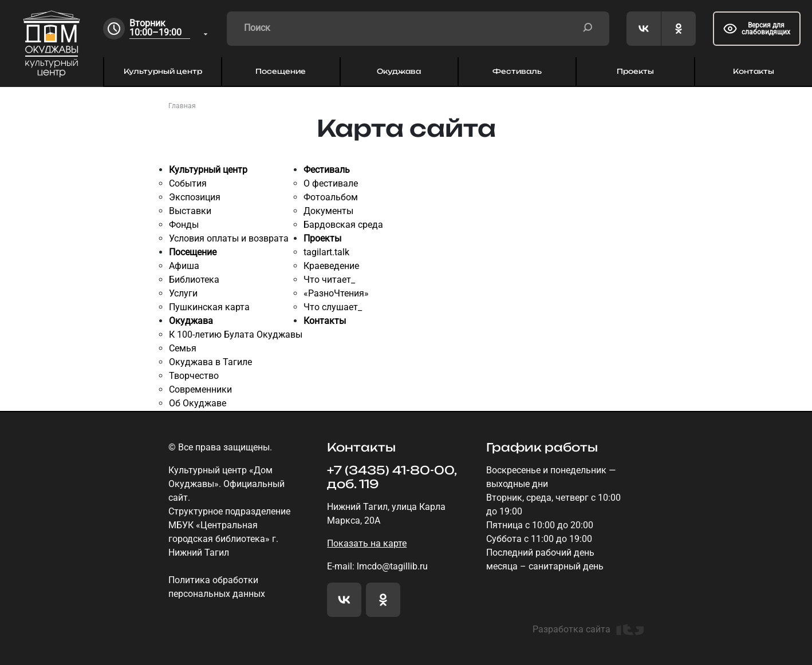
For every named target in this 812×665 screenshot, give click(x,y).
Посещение (281, 71)
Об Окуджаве (198, 403)
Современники (200, 389)
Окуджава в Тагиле (210, 362)
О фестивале (331, 183)
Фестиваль (517, 71)
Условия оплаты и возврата (229, 238)
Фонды (184, 225)
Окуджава (399, 71)
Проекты (635, 71)
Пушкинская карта (209, 307)
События (188, 183)
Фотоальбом (331, 197)
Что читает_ (329, 280)
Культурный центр (163, 71)
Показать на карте (367, 543)
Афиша (184, 266)
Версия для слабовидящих (757, 29)
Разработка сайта (588, 630)
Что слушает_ (333, 307)
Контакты (754, 71)
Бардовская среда (343, 225)
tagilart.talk (326, 252)
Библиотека (194, 280)
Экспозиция (195, 197)
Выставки (190, 211)
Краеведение (331, 266)
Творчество (194, 376)
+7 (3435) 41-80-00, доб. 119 (392, 477)
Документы (328, 211)
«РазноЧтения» (336, 293)
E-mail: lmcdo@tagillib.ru (377, 566)
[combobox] (170, 29)
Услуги (183, 293)
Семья (183, 348)
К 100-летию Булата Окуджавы (236, 335)
